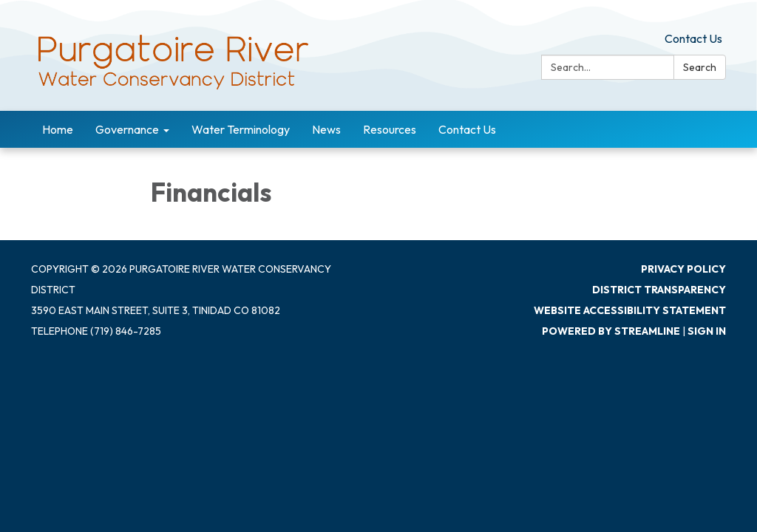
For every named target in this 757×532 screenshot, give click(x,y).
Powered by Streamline (611, 331)
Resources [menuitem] (390, 129)
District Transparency (659, 290)
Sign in (707, 331)
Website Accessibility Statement (630, 310)
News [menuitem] (326, 129)
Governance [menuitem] (127, 129)
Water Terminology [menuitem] (241, 129)
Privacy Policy (683, 269)
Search (700, 67)
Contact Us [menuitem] (467, 129)
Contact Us (693, 38)
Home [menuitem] (58, 129)
